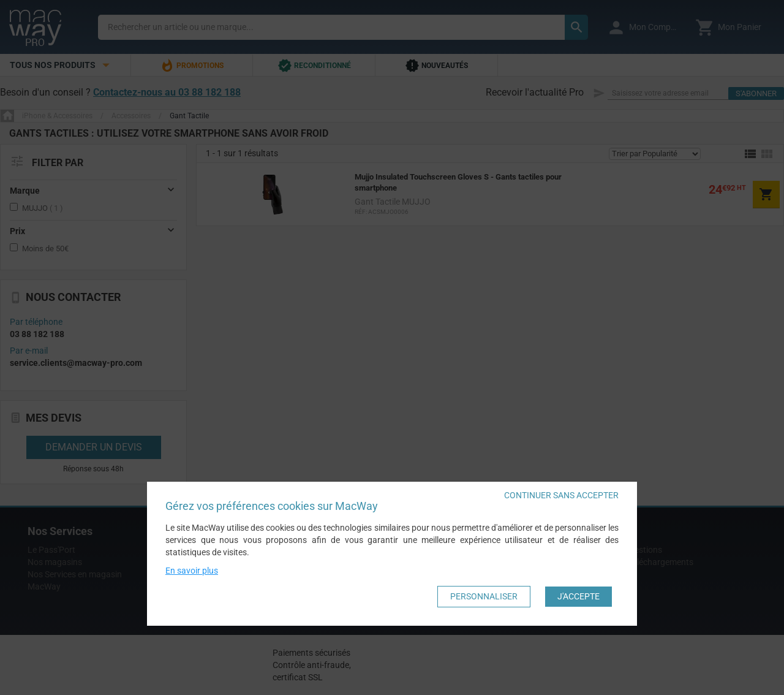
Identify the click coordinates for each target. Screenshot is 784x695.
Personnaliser (484, 596)
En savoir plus (192, 571)
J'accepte (579, 596)
